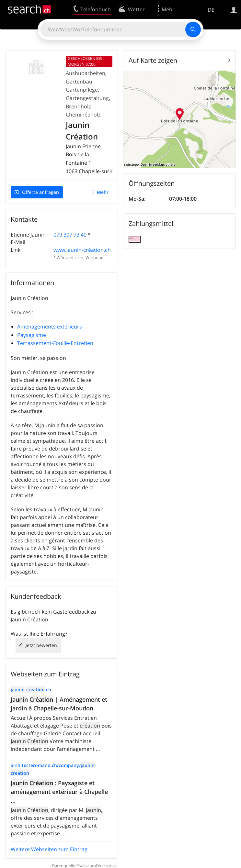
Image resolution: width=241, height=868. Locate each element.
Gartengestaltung (87, 98)
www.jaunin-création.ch (82, 250)
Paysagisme (32, 335)
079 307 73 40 (70, 235)
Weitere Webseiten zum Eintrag (49, 849)
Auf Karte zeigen (153, 60)
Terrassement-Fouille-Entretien (55, 343)
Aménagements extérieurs (50, 327)
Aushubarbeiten (86, 73)
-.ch (31, 690)
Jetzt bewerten (41, 645)
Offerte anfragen (40, 192)
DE (211, 10)
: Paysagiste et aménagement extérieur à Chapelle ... (59, 792)
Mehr (103, 192)
